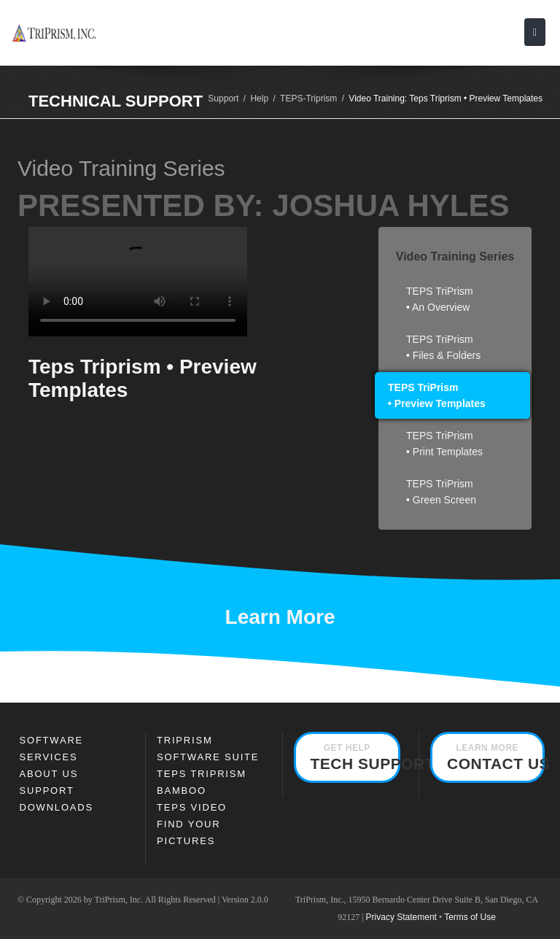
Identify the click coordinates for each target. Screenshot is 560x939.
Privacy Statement (401, 917)
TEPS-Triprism (308, 98)
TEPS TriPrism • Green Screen (441, 492)
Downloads (57, 807)
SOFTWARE (52, 740)
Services (49, 757)
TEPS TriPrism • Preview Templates (437, 395)
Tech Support (356, 758)
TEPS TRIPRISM (202, 774)
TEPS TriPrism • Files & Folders (443, 347)
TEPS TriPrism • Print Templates (444, 444)
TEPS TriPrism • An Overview (440, 299)
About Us (49, 774)
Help (259, 98)
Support (223, 98)
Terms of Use (470, 917)
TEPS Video (192, 807)
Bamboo (182, 791)
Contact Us (496, 758)
